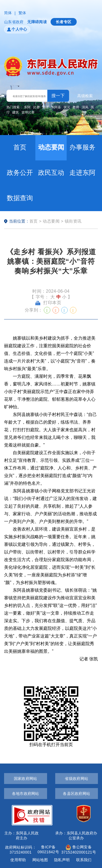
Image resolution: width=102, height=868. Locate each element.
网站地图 (40, 860)
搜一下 (58, 96)
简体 (8, 13)
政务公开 (20, 173)
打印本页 (48, 303)
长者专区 (64, 22)
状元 (67, 107)
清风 (85, 107)
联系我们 (84, 860)
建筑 (16, 112)
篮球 (45, 107)
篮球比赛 (28, 112)
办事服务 (82, 147)
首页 (20, 147)
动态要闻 (51, 147)
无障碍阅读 (37, 22)
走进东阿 (82, 173)
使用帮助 (18, 860)
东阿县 (56, 107)
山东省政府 (14, 22)
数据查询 (20, 198)
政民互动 (51, 173)
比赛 (36, 107)
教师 (76, 107)
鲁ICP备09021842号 (48, 849)
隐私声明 (62, 860)
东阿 (27, 107)
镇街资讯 (73, 221)
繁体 (22, 13)
